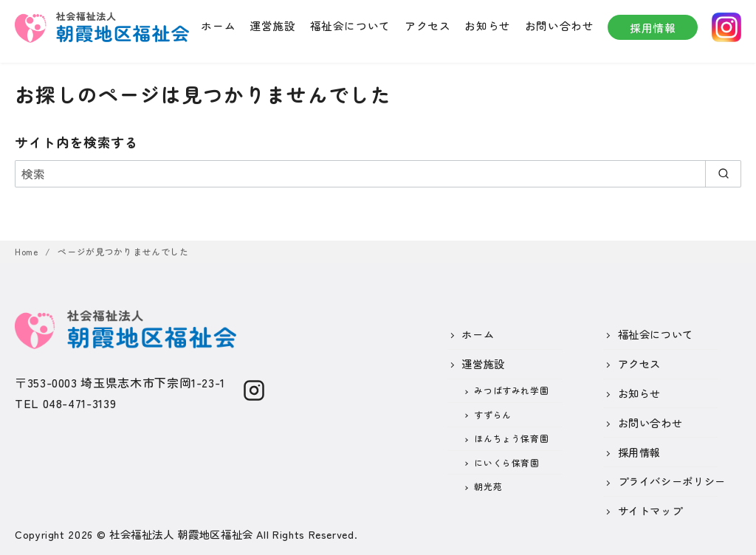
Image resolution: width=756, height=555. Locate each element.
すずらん (493, 414)
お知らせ (488, 25)
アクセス (428, 25)
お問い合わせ (560, 25)
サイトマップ (650, 510)
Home (28, 251)
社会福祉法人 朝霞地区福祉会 (181, 534)
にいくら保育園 (506, 462)
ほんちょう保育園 (511, 438)
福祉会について (350, 25)
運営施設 (273, 25)
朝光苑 (488, 486)
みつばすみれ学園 (511, 390)
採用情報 (653, 28)
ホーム (218, 25)
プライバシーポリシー (672, 481)
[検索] (378, 173)
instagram (726, 27)
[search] (723, 173)
